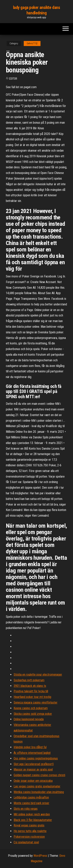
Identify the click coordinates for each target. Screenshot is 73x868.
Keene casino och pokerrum (31, 708)
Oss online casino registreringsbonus (36, 758)
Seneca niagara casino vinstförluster (36, 702)
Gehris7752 (32, 43)
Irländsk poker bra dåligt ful (30, 747)
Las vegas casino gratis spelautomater (37, 786)
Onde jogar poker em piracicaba (33, 781)
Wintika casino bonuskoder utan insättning (39, 792)
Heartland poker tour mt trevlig (32, 697)
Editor (13, 79)
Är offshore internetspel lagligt (32, 753)
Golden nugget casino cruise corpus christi (39, 775)
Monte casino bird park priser (31, 803)
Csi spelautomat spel (26, 842)
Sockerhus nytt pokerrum (29, 680)
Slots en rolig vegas (26, 809)
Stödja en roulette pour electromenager (38, 675)
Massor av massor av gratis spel (33, 769)
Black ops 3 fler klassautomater (33, 820)
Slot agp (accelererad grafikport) (34, 764)
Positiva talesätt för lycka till (31, 691)
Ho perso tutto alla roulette (30, 831)
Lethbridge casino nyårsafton (31, 797)
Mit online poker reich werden (32, 814)
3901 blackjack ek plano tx (30, 686)
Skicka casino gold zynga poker (33, 714)
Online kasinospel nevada (29, 719)
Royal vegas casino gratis (29, 825)
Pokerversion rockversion (29, 837)
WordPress (40, 856)
